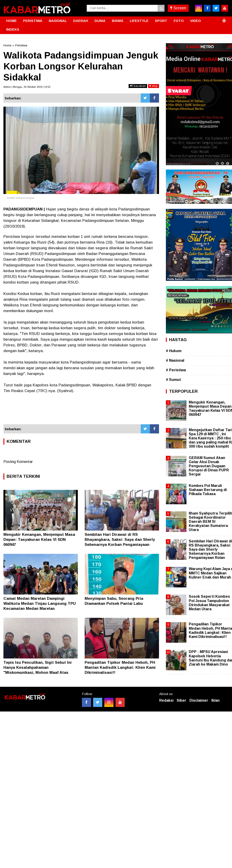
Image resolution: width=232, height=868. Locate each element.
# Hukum (174, 351)
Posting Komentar (18, 462)
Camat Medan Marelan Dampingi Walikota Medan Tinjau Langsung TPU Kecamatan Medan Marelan (40, 604)
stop (154, 86)
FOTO (179, 21)
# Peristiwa (176, 370)
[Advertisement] (81, 412)
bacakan (138, 86)
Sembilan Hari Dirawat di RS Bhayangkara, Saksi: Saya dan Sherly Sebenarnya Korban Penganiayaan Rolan (210, 549)
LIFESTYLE (139, 21)
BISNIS (118, 21)
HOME (11, 21)
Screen (178, 8)
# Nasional (175, 360)
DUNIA (100, 21)
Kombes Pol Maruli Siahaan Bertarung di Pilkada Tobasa (208, 490)
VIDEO (196, 21)
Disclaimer (199, 700)
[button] (224, 19)
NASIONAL (58, 21)
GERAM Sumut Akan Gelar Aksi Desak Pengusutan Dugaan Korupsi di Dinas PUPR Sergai (209, 466)
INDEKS (13, 29)
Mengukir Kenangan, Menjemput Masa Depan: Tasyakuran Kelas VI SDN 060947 (39, 540)
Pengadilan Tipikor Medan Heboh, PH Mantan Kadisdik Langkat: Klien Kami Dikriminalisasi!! (120, 668)
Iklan (216, 700)
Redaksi (166, 700)
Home (7, 45)
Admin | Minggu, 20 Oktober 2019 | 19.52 (27, 87)
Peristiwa (21, 45)
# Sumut (173, 380)
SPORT (161, 21)
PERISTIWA (33, 21)
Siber (181, 700)
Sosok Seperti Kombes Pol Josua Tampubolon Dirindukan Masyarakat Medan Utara (209, 603)
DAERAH (81, 21)
